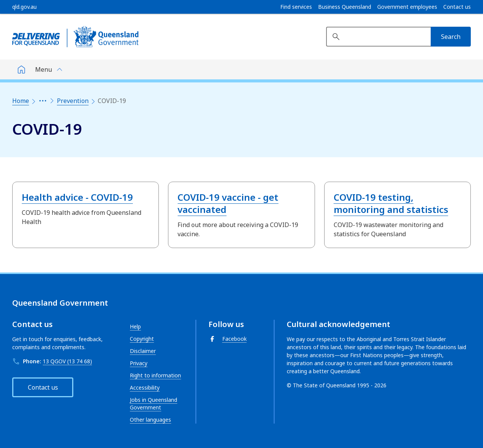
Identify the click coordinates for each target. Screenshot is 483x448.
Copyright (142, 339)
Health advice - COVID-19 (77, 197)
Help (135, 326)
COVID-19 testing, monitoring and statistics (391, 203)
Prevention (73, 101)
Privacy (139, 363)
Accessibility (145, 388)
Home (21, 101)
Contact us (457, 7)
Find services (296, 7)
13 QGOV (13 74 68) (67, 361)
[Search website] (378, 37)
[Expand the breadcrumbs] (43, 101)
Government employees (407, 7)
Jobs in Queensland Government (153, 404)
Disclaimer (143, 351)
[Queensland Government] (75, 37)
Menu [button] (44, 69)
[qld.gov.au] (24, 7)
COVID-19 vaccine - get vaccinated (228, 203)
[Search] (451, 37)
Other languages (150, 420)
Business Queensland (345, 7)
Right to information (155, 375)
